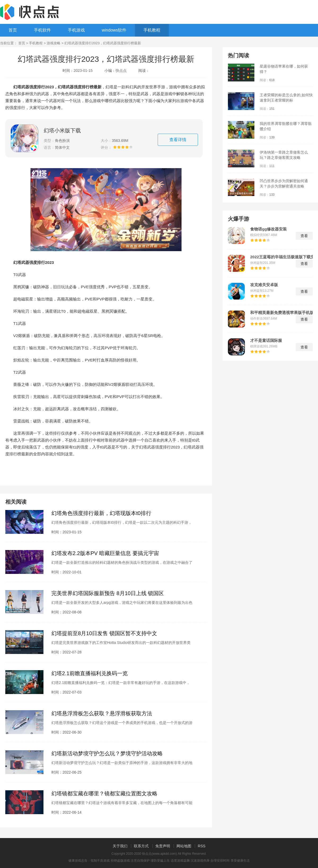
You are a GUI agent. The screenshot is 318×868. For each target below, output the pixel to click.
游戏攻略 (54, 43)
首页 (13, 30)
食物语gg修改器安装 (268, 229)
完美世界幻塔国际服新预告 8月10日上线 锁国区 (108, 593)
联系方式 (141, 846)
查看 (304, 236)
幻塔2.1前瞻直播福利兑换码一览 (90, 673)
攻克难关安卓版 (264, 285)
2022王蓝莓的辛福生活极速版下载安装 (282, 257)
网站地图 (184, 846)
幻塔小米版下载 (62, 130)
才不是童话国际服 (266, 341)
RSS (202, 846)
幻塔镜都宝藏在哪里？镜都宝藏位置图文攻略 (104, 793)
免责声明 (163, 846)
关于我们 (120, 846)
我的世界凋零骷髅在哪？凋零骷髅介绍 (286, 126)
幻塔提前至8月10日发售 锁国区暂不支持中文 (104, 633)
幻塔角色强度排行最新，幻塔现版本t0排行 (101, 513)
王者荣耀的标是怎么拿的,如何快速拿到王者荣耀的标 (286, 98)
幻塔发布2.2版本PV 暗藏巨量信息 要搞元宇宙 (105, 553)
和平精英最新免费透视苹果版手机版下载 (284, 313)
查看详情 (178, 140)
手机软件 (42, 30)
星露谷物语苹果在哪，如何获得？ (284, 69)
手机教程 (152, 30)
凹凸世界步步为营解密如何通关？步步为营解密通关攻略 (284, 184)
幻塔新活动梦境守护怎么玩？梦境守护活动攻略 (107, 753)
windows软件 (114, 30)
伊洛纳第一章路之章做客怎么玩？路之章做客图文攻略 (284, 155)
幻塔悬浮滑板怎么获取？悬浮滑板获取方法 (102, 713)
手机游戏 (76, 30)
